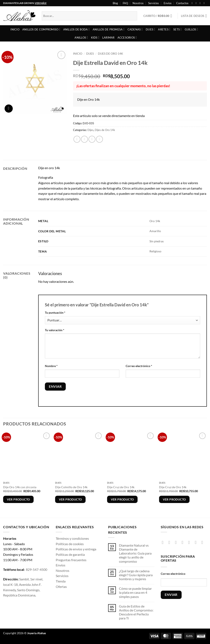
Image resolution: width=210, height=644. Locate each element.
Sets (177, 29)
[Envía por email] (92, 139)
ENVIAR (171, 595)
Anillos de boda (77, 29)
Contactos (182, 3)
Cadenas (135, 29)
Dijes (151, 29)
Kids (95, 37)
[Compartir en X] (84, 139)
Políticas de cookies (70, 544)
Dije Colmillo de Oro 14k (71, 487)
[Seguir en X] (201, 3)
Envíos (61, 565)
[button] (159, 16)
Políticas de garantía (70, 554)
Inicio (15, 29)
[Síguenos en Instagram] (197, 3)
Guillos (191, 29)
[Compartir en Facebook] (77, 139)
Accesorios (127, 37)
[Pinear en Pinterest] (99, 139)
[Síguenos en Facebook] (193, 3)
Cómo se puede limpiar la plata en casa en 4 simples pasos (135, 592)
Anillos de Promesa (109, 29)
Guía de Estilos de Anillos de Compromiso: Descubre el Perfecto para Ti (136, 612)
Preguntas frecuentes (71, 560)
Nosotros (138, 3)
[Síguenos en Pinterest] (197, 542)
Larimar (108, 38)
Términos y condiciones (72, 538)
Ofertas (61, 587)
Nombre (51, 366)
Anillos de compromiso (41, 29)
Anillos (81, 37)
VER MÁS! (41, 3)
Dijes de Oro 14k (111, 54)
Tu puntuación (55, 313)
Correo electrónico (139, 366)
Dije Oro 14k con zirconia (20, 487)
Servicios (154, 3)
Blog (115, 3)
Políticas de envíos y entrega (76, 549)
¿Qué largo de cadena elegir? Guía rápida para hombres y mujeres (136, 575)
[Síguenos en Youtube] (205, 3)
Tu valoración (55, 330)
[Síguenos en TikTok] (177, 542)
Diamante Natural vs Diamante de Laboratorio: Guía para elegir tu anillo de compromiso (135, 553)
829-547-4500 (37, 569)
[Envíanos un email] (190, 542)
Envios (168, 3)
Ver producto (18, 499)
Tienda (61, 581)
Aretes (164, 29)
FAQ (125, 3)
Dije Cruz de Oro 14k (121, 487)
